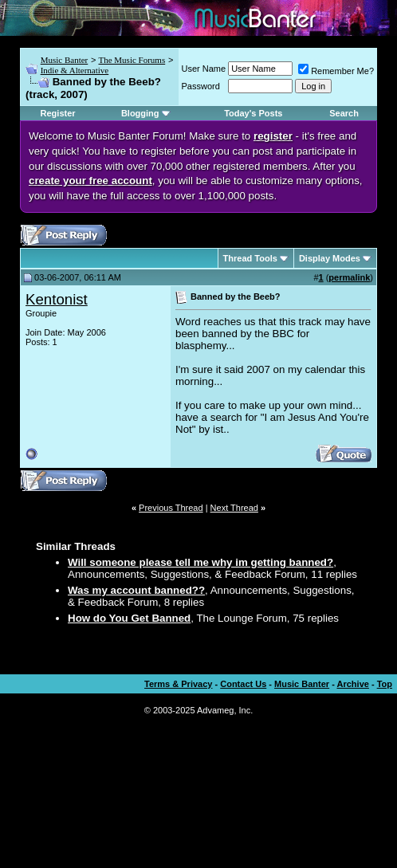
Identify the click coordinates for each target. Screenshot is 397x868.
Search (344, 113)
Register (58, 113)
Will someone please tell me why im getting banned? (200, 562)
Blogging (140, 113)
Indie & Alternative (75, 70)
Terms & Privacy (178, 684)
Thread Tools (250, 258)
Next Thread (234, 508)
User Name (204, 69)
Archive (353, 684)
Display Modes (330, 258)
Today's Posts (253, 113)
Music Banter (65, 60)
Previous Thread (171, 508)
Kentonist (57, 299)
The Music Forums (132, 60)
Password (201, 86)
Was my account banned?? (136, 590)
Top (385, 684)
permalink (349, 277)
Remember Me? (336, 71)
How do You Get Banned (129, 618)
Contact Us (243, 684)
